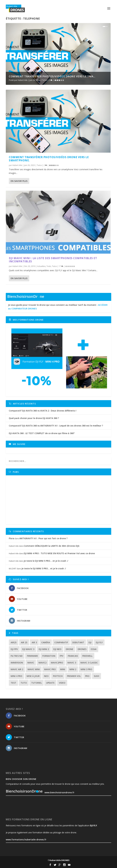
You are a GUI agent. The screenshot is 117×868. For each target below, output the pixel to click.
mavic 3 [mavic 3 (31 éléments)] (72, 663)
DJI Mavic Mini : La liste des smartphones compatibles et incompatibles (53, 260)
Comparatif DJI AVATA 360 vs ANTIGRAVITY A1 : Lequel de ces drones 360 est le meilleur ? (56, 426)
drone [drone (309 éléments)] (70, 649)
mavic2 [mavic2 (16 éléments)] (43, 663)
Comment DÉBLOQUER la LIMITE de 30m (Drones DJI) (51, 546)
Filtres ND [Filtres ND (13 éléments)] (17, 656)
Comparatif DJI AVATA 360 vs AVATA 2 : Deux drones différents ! (43, 411)
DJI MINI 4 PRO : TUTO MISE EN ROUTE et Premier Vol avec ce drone (59, 553)
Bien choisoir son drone (21, 779)
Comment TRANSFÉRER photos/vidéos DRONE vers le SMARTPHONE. (49, 159)
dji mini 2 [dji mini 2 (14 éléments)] (44, 649)
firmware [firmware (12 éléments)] (32, 656)
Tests (49, 266)
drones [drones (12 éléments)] (82, 649)
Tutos (45, 80)
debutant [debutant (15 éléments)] (78, 642)
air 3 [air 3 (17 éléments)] (34, 642)
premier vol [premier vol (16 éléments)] (74, 676)
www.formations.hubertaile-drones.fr (26, 840)
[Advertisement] (59, 500)
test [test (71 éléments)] (13, 683)
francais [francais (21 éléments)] (73, 656)
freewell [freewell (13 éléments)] (87, 656)
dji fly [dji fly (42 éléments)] (99, 642)
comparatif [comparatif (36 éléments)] (61, 642)
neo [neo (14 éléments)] (46, 676)
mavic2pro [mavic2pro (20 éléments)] (57, 663)
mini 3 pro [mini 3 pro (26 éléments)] (86, 669)
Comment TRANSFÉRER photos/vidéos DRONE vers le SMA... (52, 76)
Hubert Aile (23, 80)
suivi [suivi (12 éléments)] (97, 676)
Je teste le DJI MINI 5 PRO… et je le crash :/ (46, 561)
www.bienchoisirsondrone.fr (40, 792)
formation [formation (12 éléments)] (49, 656)
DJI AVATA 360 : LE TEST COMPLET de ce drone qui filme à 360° (42, 433)
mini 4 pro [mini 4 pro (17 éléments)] (16, 676)
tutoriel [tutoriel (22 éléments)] (36, 683)
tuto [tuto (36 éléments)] (24, 683)
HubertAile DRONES (59, 860)
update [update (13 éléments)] (50, 683)
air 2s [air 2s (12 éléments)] (24, 642)
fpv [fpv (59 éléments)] (62, 656)
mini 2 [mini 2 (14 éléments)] (73, 669)
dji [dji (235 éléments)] (90, 642)
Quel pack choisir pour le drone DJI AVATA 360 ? (34, 418)
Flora (12, 538)
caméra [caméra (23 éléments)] (46, 642)
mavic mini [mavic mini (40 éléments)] (34, 669)
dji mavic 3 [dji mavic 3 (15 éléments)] (28, 649)
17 (61, 266)
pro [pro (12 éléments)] (87, 676)
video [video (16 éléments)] (62, 683)
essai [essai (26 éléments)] (94, 649)
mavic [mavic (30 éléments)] (31, 663)
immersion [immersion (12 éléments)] (17, 663)
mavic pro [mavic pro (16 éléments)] (50, 669)
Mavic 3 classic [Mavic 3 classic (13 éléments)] (89, 663)
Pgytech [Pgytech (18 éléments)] (58, 676)
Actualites (41, 266)
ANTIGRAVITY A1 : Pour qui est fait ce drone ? (43, 538)
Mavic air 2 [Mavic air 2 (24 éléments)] (17, 669)
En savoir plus (19, 181)
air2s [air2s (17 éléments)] (14, 642)
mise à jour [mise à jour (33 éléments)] (33, 676)
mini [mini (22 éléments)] (63, 669)
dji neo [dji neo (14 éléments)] (57, 649)
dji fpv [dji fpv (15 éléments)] (14, 649)
